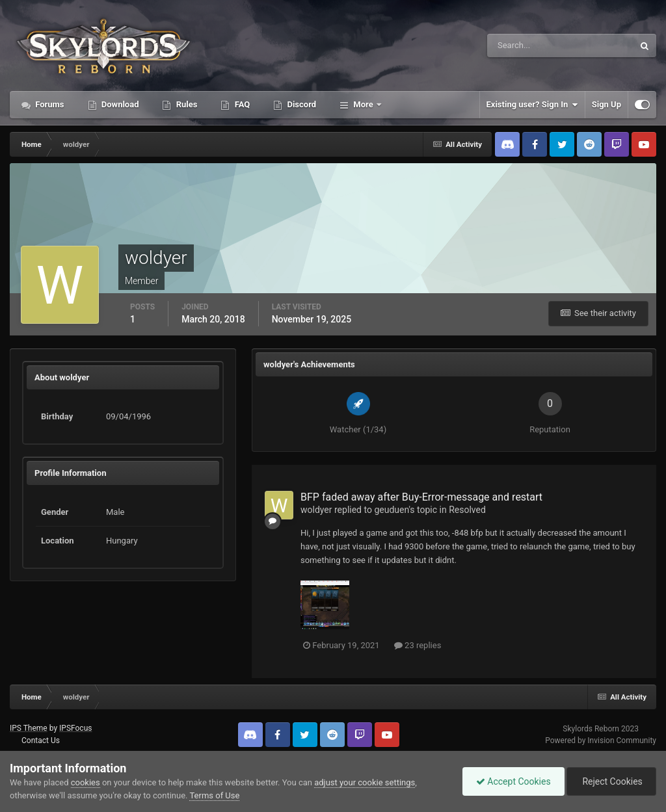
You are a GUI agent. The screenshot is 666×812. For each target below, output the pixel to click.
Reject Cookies (611, 781)
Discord (300, 104)
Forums (49, 104)
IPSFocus (75, 728)
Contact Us (41, 740)
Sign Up (606, 104)
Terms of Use (214, 795)
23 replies (418, 645)
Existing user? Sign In (532, 105)
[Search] (521, 46)
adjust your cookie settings (365, 782)
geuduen (391, 510)
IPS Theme (29, 728)
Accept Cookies (513, 781)
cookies (86, 782)
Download (119, 104)
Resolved (467, 510)
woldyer (316, 510)
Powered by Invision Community (601, 740)
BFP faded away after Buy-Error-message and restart (421, 497)
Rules (185, 104)
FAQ (241, 104)
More (363, 104)
